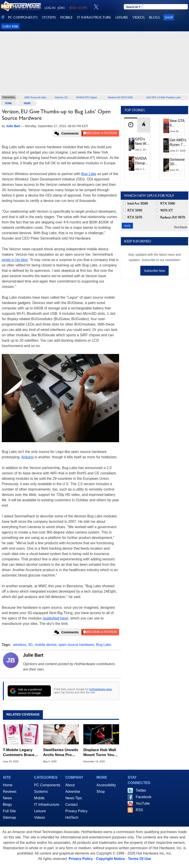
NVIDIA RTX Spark (87, 97)
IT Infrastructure (47, 805)
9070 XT (164, 210)
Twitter (141, 790)
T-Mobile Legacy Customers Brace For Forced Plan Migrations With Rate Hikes (19, 753)
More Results (181, 227)
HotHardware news (101, 689)
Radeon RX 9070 (170, 217)
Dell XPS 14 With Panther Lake (164, 97)
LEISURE (122, 17)
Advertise (73, 792)
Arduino (27, 457)
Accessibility (106, 785)
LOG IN (50, 8)
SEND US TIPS (78, 8)
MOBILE (66, 17)
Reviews (10, 792)
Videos (40, 818)
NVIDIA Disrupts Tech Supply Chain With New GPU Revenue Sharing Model (142, 161)
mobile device (46, 645)
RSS (139, 810)
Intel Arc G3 (61, 97)
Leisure (40, 811)
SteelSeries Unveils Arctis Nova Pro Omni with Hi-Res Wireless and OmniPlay (61, 753)
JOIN (61, 8)
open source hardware (76, 645)
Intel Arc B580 (135, 203)
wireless (19, 645)
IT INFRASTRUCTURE (94, 17)
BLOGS (154, 17)
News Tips (73, 798)
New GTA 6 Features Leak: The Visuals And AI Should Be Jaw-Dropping (177, 123)
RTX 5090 (132, 210)
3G (30, 645)
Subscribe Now (154, 271)
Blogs (7, 805)
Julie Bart (33, 655)
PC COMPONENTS (23, 17)
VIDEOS (139, 17)
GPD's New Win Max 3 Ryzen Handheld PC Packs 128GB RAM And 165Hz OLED (142, 142)
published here (56, 618)
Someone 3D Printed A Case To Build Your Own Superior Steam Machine (177, 162)
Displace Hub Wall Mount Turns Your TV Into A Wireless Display (100, 753)
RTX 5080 (165, 203)
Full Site (9, 811)
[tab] (131, 125)
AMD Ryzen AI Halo (35, 97)
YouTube (143, 803)
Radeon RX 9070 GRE (120, 97)
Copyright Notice (110, 859)
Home (8, 785)
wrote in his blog (15, 260)
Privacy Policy (76, 811)
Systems (41, 792)
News (27, 103)
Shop (169, 17)
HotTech (72, 818)
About (70, 785)
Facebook (143, 797)
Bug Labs (89, 174)
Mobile (39, 798)
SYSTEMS (49, 17)
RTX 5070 (132, 217)
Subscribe (10, 26)
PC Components (47, 785)
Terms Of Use (140, 859)
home (8, 103)
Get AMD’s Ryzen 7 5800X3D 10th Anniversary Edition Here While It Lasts (179, 143)
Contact (71, 805)
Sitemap (9, 818)
